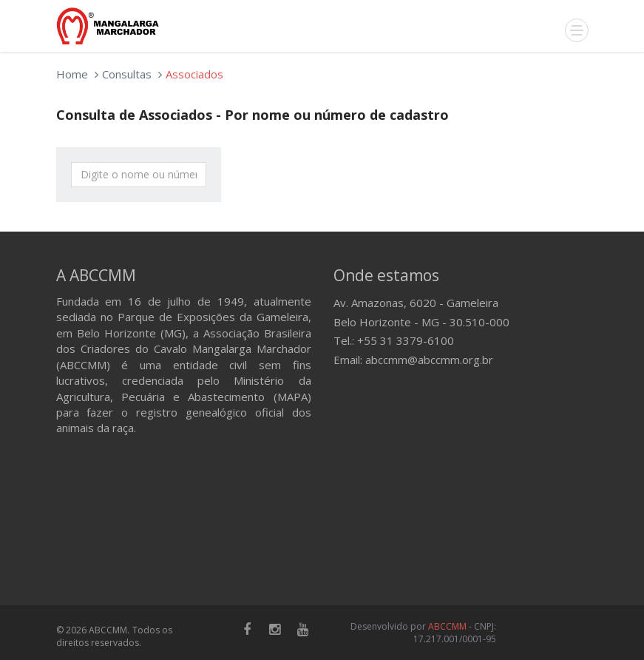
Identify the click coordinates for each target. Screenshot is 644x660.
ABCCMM (447, 626)
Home (72, 74)
